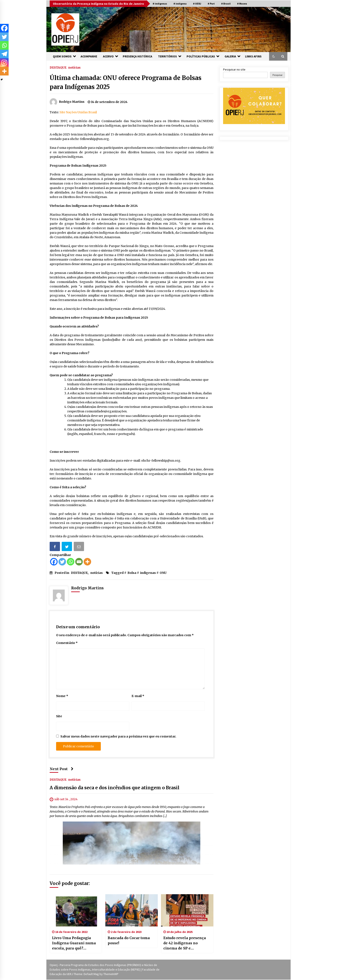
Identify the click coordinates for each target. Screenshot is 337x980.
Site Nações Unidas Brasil (78, 112)
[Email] (79, 562)
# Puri (211, 4)
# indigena (180, 4)
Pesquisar (278, 75)
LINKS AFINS (253, 56)
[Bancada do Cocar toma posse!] (132, 910)
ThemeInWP (111, 974)
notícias (74, 67)
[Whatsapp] (71, 562)
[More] (87, 562)
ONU (163, 573)
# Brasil (226, 4)
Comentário (67, 643)
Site (59, 716)
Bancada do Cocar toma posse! (129, 940)
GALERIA (230, 56)
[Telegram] (4, 54)
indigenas (148, 573)
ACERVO (108, 56)
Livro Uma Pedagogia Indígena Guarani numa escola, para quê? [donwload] (74, 943)
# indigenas (160, 4)
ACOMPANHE (89, 56)
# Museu (242, 4)
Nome (62, 696)
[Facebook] (54, 562)
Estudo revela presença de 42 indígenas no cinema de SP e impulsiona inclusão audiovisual (185, 943)
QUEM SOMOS (62, 56)
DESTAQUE (58, 67)
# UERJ (197, 4)
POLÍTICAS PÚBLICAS (201, 56)
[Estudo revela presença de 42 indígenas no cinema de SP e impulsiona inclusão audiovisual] (187, 910)
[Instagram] (4, 63)
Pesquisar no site (234, 69)
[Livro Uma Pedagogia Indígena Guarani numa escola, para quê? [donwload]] (76, 910)
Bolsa (132, 573)
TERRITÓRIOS (167, 56)
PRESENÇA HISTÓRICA (137, 56)
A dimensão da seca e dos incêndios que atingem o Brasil (115, 788)
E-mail (138, 696)
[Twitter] (62, 562)
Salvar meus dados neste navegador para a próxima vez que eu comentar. (118, 736)
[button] (274, 56)
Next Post (62, 769)
